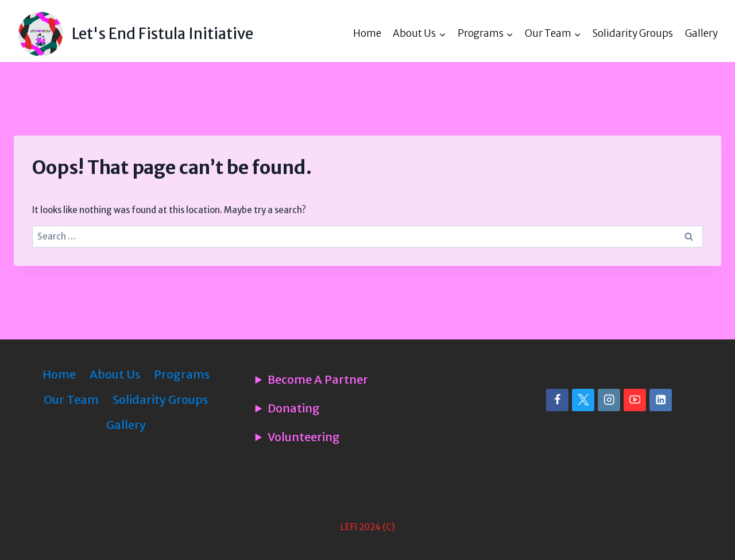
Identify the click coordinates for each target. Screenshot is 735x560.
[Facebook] (557, 400)
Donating (294, 408)
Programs (182, 374)
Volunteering (304, 437)
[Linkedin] (661, 400)
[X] (583, 400)
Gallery (701, 33)
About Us (115, 374)
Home (367, 33)
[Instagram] (609, 400)
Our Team (71, 399)
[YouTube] (635, 400)
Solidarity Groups (633, 33)
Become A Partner (318, 380)
